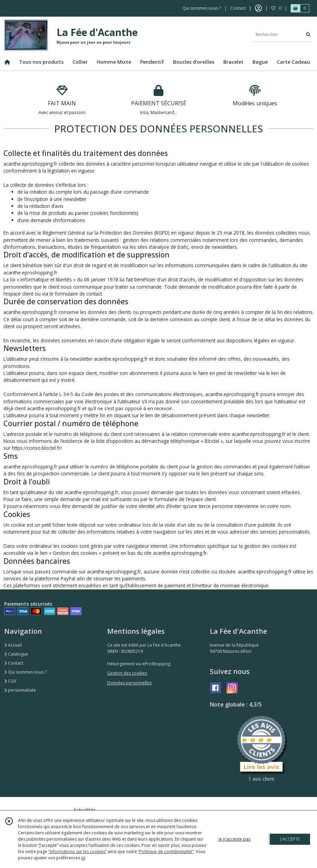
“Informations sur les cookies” (77, 852)
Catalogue (16, 654)
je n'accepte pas (234, 839)
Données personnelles (129, 683)
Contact (238, 8)
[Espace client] (258, 8)
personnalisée (20, 690)
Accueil (13, 645)
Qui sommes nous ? (25, 672)
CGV (10, 681)
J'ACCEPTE (290, 839)
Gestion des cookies (127, 673)
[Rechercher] (308, 35)
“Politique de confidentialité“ (166, 852)
